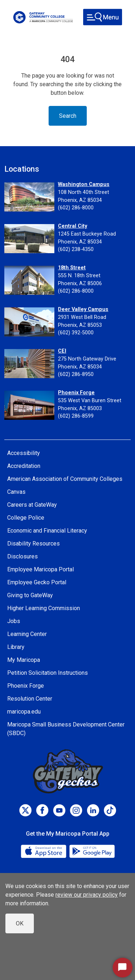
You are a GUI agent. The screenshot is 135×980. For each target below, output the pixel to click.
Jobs (14, 621)
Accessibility (24, 453)
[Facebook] (42, 810)
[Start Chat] (123, 968)
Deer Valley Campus (83, 309)
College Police (26, 518)
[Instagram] (76, 810)
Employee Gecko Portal (37, 582)
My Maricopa (24, 660)
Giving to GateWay (30, 595)
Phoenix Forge (76, 393)
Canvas (16, 492)
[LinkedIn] (93, 810)
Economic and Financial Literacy (47, 531)
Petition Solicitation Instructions (48, 673)
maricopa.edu (24, 712)
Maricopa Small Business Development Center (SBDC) (66, 729)
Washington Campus (84, 184)
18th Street (72, 268)
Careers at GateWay (32, 505)
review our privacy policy (87, 895)
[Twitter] (25, 810)
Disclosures (22, 556)
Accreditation (24, 466)
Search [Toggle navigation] (68, 116)
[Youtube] (59, 810)
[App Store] (44, 851)
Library (16, 647)
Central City (73, 226)
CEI (62, 351)
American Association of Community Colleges (65, 479)
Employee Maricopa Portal (40, 569)
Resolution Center (30, 699)
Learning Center (27, 634)
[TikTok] (110, 810)
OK (20, 923)
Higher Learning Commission (44, 608)
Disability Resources (33, 544)
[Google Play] (92, 851)
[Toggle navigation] (103, 17)
